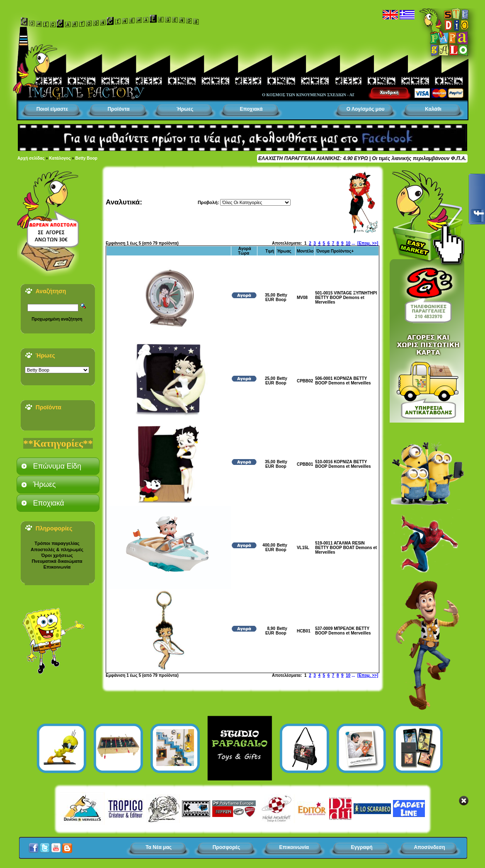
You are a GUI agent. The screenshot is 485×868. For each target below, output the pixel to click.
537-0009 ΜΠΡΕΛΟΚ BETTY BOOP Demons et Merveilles (343, 631)
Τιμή (270, 251)
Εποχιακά (251, 109)
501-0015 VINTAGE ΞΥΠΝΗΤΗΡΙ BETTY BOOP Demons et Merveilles (346, 298)
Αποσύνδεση (429, 847)
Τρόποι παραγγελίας (57, 543)
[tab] (58, 466)
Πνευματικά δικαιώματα (57, 561)
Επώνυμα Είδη (57, 466)
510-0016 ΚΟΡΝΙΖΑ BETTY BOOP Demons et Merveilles (343, 464)
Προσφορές (227, 847)
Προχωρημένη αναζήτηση (57, 319)
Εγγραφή (362, 847)
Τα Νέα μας (159, 847)
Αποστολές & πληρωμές (57, 549)
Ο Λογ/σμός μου (366, 109)
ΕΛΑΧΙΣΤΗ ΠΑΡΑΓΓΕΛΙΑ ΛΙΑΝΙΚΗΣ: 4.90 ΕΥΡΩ (313, 158)
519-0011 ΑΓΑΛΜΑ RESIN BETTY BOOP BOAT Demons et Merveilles (346, 548)
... (353, 243)
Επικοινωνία (57, 567)
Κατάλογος (60, 158)
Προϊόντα (118, 109)
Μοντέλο (305, 251)
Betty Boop (86, 158)
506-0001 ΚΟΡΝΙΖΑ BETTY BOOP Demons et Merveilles (343, 381)
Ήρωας (284, 251)
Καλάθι (433, 109)
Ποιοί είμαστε (52, 109)
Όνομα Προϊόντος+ (335, 251)
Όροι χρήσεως (57, 555)
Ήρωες (185, 109)
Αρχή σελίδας (31, 158)
